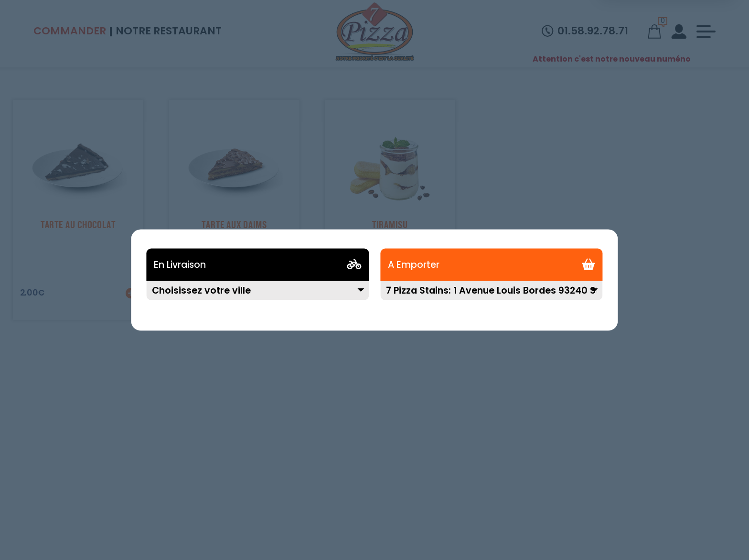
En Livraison (180, 265)
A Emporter (414, 265)
